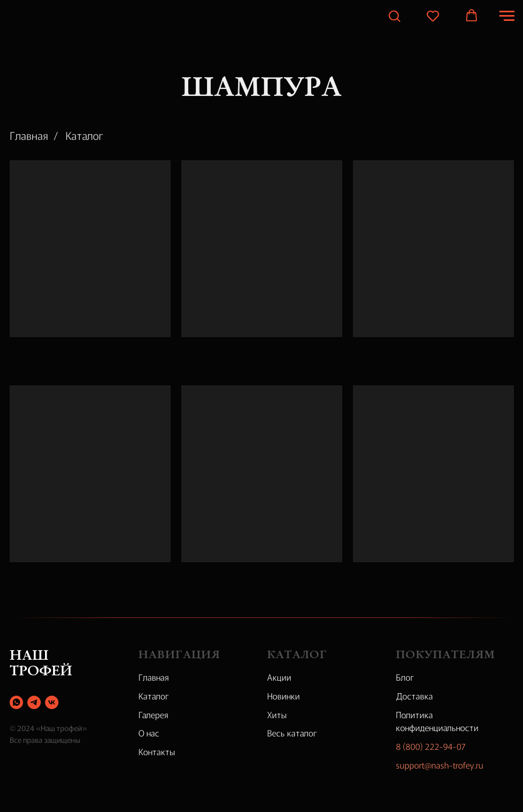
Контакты (157, 751)
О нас (149, 733)
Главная (29, 136)
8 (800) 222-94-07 (431, 746)
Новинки (283, 696)
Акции (279, 677)
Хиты (277, 714)
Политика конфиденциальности (437, 721)
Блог (405, 677)
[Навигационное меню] (507, 16)
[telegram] (34, 702)
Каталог (84, 136)
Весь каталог (292, 733)
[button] (394, 16)
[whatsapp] (16, 702)
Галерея (153, 714)
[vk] (52, 702)
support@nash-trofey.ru (440, 765)
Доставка (414, 696)
